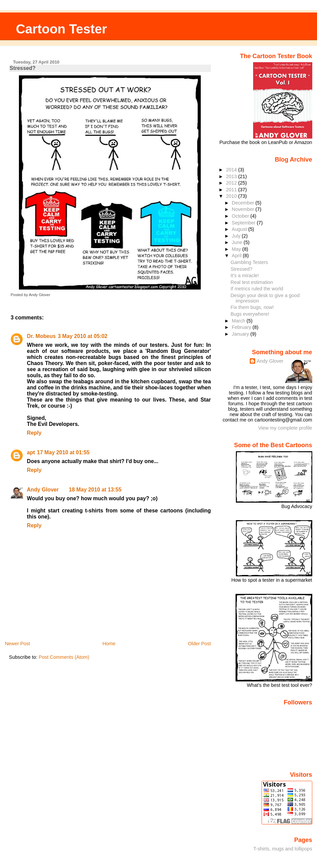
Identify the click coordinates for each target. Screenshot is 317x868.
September (244, 223)
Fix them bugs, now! (252, 307)
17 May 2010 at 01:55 (63, 452)
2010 (232, 196)
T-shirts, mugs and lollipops (283, 849)
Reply (34, 433)
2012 (232, 183)
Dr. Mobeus (41, 336)
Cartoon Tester (62, 29)
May (237, 249)
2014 (232, 170)
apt (31, 452)
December (244, 203)
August (240, 229)
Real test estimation (252, 282)
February (242, 327)
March (239, 321)
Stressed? (23, 68)
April (237, 256)
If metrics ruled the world (257, 289)
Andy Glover (43, 490)
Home (109, 644)
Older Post (199, 644)
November (244, 209)
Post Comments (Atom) (64, 657)
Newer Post (17, 644)
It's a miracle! (245, 275)
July (237, 236)
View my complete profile (285, 428)
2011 (232, 190)
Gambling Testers (249, 262)
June (238, 242)
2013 (232, 176)
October (241, 216)
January (241, 334)
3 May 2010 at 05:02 (83, 336)
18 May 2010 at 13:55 (95, 490)
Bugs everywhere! (250, 314)
